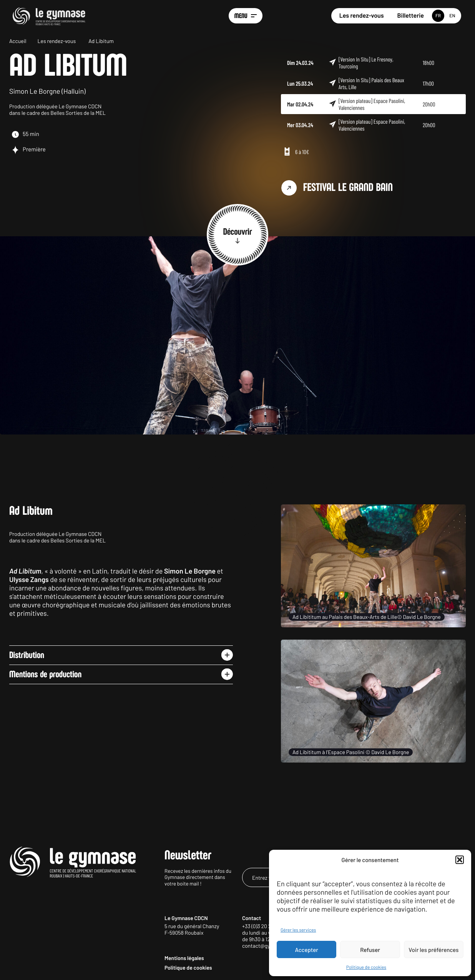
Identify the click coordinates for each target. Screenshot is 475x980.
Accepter (307, 950)
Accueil (18, 41)
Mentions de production (45, 674)
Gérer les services (298, 930)
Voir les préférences (433, 950)
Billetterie (411, 16)
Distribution (27, 655)
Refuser (370, 950)
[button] (460, 860)
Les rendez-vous (362, 16)
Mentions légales (184, 958)
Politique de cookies (366, 967)
